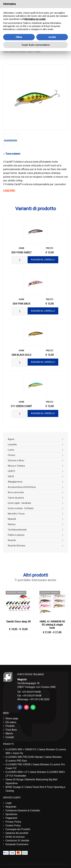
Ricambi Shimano (17, 546)
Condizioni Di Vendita (17, 841)
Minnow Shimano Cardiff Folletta (26, 52)
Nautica (12, 524)
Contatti (10, 737)
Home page (12, 718)
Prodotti (10, 726)
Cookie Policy (13, 826)
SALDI (11, 476)
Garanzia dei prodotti (17, 833)
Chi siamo (11, 722)
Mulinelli (12, 519)
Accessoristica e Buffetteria (22, 487)
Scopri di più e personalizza (36, 45)
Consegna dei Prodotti (18, 829)
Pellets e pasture (16, 535)
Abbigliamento (15, 482)
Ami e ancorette (16, 492)
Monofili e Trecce (16, 514)
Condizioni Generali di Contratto (23, 810)
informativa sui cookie (35, 19)
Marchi (9, 733)
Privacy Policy (13, 822)
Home (6, 52)
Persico (12, 455)
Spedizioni (11, 814)
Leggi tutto (9, 190)
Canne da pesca (16, 498)
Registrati (11, 807)
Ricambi (12, 540)
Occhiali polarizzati (17, 530)
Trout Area (11, 730)
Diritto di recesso (15, 837)
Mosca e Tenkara (16, 466)
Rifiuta (19, 37)
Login (9, 803)
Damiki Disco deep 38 (18, 622)
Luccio (11, 450)
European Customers (17, 844)
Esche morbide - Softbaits (21, 508)
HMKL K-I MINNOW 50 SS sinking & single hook (52, 625)
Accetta (52, 37)
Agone (11, 439)
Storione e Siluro (16, 460)
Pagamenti (11, 818)
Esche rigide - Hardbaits (19, 503)
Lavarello (12, 444)
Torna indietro (13, 154)
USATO (11, 471)
